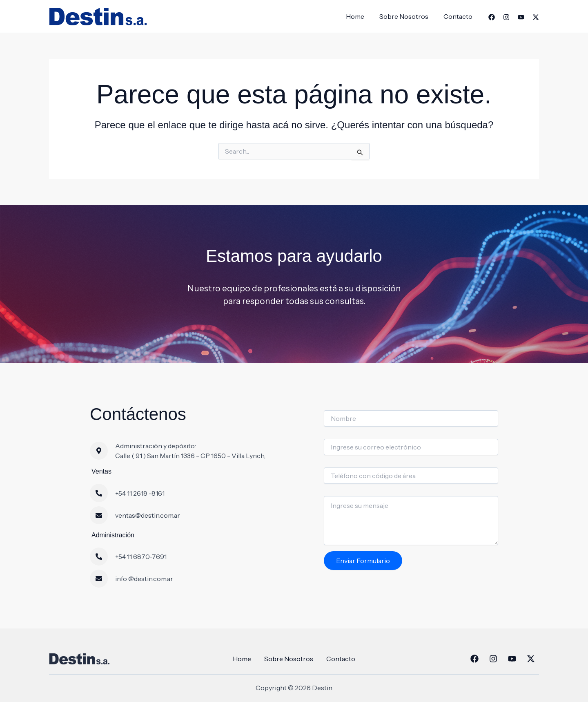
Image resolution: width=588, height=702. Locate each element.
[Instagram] (506, 17)
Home (360, 16)
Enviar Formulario (363, 561)
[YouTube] (521, 17)
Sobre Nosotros (407, 16)
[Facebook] (492, 17)
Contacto (459, 16)
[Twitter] (536, 17)
